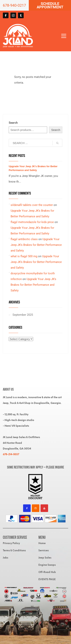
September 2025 (23, 315)
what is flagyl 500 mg (24, 256)
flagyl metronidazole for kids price (32, 222)
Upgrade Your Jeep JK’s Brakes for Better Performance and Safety (36, 245)
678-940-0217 (14, 5)
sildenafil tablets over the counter (32, 205)
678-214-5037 (11, 454)
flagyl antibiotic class (24, 239)
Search (13, 123)
